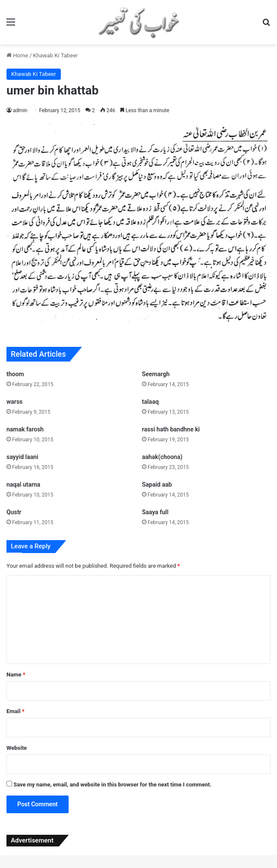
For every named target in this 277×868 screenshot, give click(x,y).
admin (20, 110)
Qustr (14, 512)
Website (17, 748)
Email (16, 711)
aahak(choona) (162, 457)
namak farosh (25, 429)
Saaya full (155, 512)
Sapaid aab (157, 484)
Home (17, 55)
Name (16, 675)
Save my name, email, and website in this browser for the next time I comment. (112, 785)
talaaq (150, 402)
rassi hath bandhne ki (171, 429)
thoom (15, 374)
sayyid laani (22, 457)
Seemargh (156, 374)
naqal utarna (23, 484)
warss (14, 402)
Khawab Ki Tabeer (56, 55)
